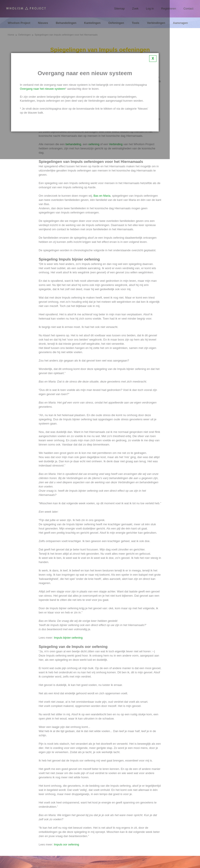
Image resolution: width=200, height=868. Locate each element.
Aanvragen (180, 23)
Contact (188, 9)
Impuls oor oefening (67, 844)
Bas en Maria (102, 196)
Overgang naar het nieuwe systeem (43, 89)
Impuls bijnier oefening (68, 638)
